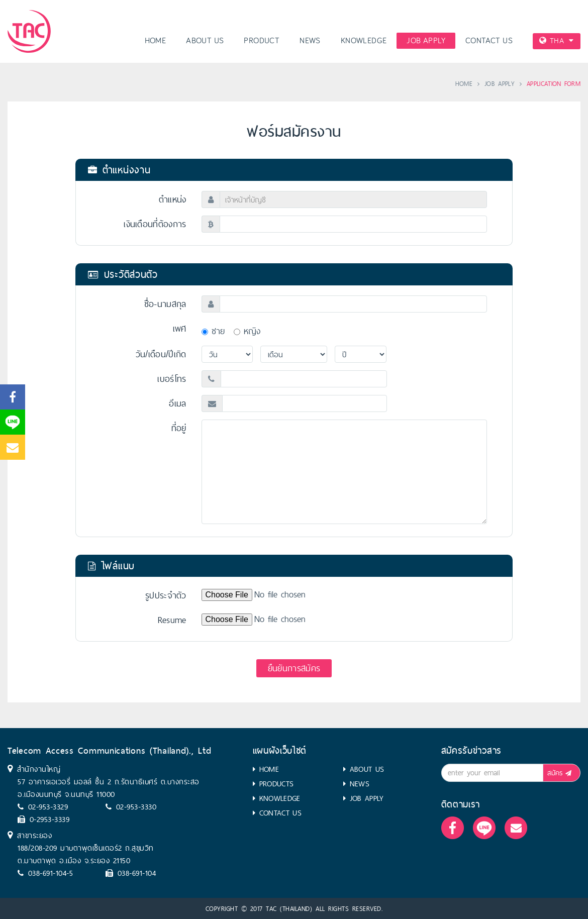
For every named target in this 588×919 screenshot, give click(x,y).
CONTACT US (489, 41)
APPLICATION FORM (554, 83)
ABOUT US (205, 41)
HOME (156, 41)
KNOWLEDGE (364, 41)
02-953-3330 (136, 807)
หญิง (247, 331)
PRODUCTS (276, 784)
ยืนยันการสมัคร (294, 668)
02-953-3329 (48, 807)
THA (556, 40)
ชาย (213, 331)
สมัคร (561, 773)
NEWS (310, 41)
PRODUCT (262, 41)
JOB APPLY (426, 41)
